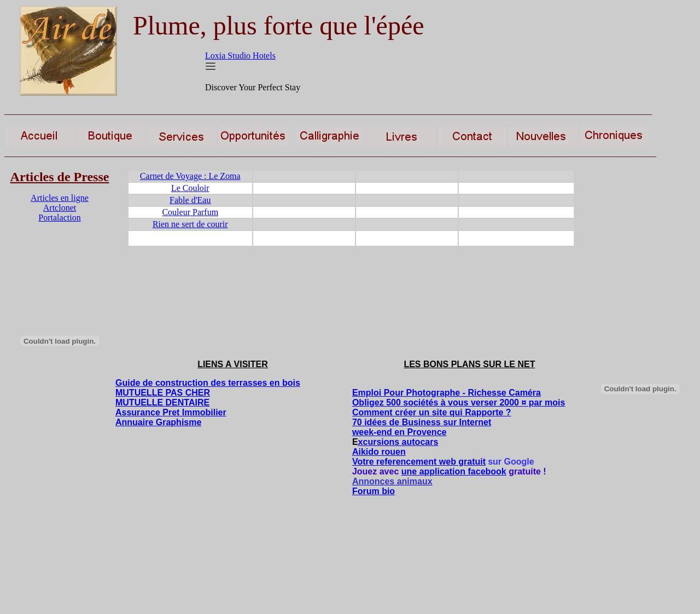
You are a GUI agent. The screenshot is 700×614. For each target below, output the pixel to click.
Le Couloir (190, 188)
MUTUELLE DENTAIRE (162, 402)
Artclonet (60, 208)
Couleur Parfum (190, 212)
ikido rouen (382, 452)
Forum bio (374, 491)
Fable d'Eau (190, 200)
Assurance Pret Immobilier (171, 412)
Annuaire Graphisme (158, 422)
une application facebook (454, 471)
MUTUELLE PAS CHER (163, 393)
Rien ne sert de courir (190, 224)
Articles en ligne (60, 198)
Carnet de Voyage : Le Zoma (190, 176)
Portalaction (59, 218)
